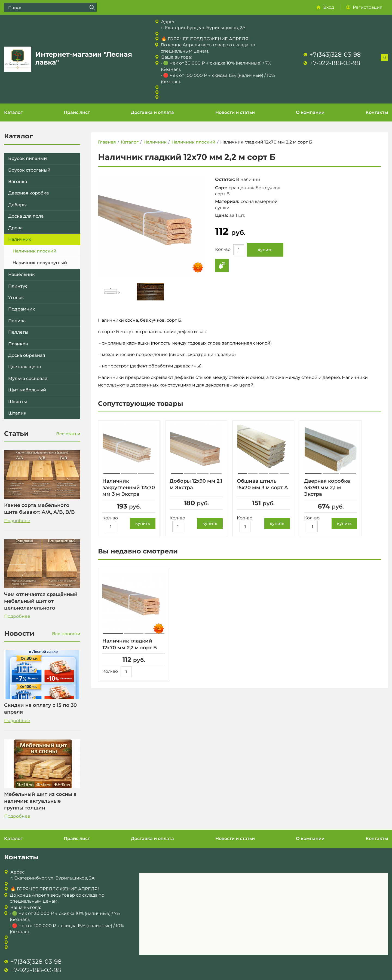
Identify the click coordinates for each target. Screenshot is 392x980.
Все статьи (68, 434)
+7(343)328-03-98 (335, 55)
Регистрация (368, 7)
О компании (310, 112)
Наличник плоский (34, 251)
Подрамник (22, 309)
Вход (329, 7)
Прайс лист (77, 112)
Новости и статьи (235, 112)
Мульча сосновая (28, 378)
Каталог (13, 112)
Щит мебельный (27, 390)
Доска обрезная (27, 355)
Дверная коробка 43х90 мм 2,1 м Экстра (327, 488)
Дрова (15, 228)
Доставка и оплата (152, 112)
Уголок (16, 298)
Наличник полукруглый (40, 263)
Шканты (18, 402)
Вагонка (18, 182)
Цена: (222, 215)
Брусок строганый (29, 170)
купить (265, 250)
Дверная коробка (28, 193)
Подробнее (17, 521)
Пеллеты (18, 332)
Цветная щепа (24, 367)
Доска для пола (26, 216)
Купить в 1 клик (222, 266)
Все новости (66, 634)
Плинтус (18, 286)
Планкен (18, 344)
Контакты (377, 112)
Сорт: (221, 188)
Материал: (227, 201)
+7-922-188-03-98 (335, 63)
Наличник (20, 239)
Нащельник (22, 274)
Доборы (17, 205)
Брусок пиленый (27, 158)
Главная (107, 142)
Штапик (17, 413)
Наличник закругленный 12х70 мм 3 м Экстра (129, 488)
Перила (17, 321)
